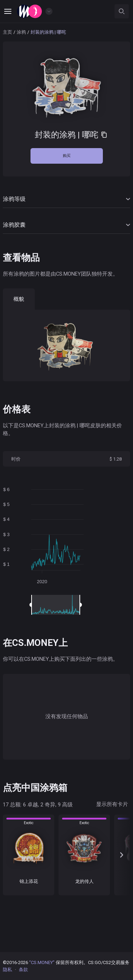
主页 (7, 32)
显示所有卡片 (112, 804)
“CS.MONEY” (42, 962)
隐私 (7, 970)
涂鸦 (21, 32)
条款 (23, 970)
